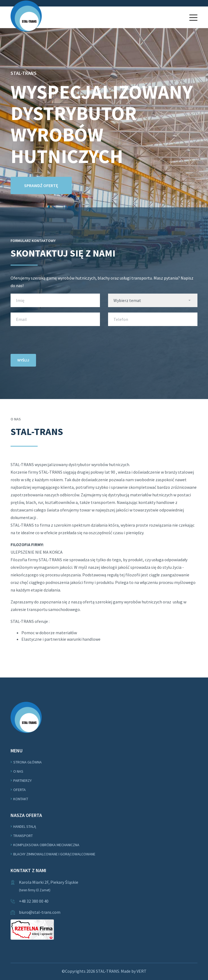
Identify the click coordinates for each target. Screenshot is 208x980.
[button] (193, 18)
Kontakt (21, 799)
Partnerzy (22, 780)
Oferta (19, 790)
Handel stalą (25, 826)
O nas (18, 771)
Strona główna (27, 762)
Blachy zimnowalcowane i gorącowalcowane (54, 854)
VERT (142, 971)
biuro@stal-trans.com (40, 912)
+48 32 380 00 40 (34, 901)
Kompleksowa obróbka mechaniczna (46, 845)
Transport (23, 836)
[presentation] (52, 342)
